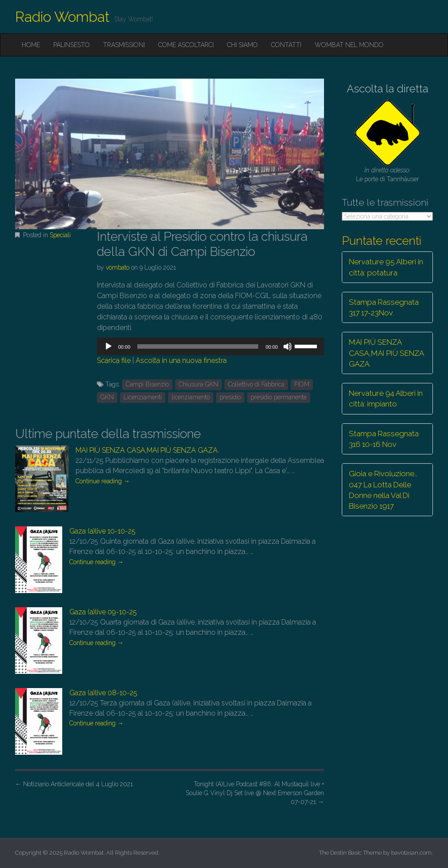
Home (31, 45)
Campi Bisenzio (147, 384)
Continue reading (103, 481)
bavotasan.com (411, 853)
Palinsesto (72, 45)
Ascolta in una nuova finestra (181, 360)
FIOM (302, 384)
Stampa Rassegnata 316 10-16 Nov (384, 439)
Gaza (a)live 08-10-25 (103, 693)
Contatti (286, 45)
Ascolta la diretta (388, 89)
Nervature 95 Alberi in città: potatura (386, 267)
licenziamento (191, 397)
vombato (118, 267)
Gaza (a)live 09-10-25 (103, 612)
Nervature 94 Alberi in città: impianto (386, 398)
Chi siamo (242, 45)
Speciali (60, 235)
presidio (230, 397)
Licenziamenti (143, 397)
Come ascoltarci (186, 45)
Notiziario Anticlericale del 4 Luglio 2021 (74, 784)
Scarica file (114, 360)
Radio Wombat (62, 17)
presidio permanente (279, 397)
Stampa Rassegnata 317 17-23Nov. (384, 307)
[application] (210, 346)
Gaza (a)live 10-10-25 (102, 531)
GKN (107, 397)
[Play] (108, 346)
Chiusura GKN (198, 384)
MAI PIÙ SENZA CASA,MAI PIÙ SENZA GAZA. (147, 450)
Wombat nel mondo (349, 45)
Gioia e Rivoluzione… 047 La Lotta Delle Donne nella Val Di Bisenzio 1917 (383, 490)
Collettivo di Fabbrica (256, 384)
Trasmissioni (124, 45)
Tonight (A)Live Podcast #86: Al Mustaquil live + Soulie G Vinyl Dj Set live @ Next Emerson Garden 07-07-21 (255, 793)
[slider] (198, 346)
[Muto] (288, 346)
